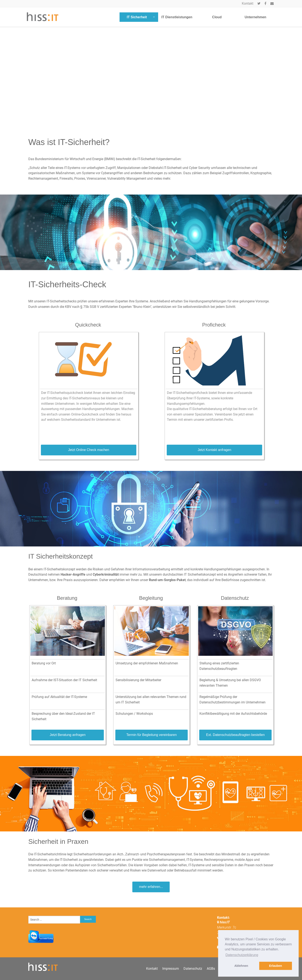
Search (88, 919)
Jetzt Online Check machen (89, 450)
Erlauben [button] (276, 966)
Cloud (217, 17)
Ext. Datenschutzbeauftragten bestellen (235, 735)
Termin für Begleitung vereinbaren (151, 735)
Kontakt (248, 3)
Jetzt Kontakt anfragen (214, 450)
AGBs (211, 969)
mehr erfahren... (151, 887)
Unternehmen (255, 17)
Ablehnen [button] (241, 966)
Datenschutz (193, 969)
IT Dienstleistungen (177, 17)
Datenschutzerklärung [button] (242, 955)
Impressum (171, 969)
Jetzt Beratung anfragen (68, 735)
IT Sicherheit (137, 17)
